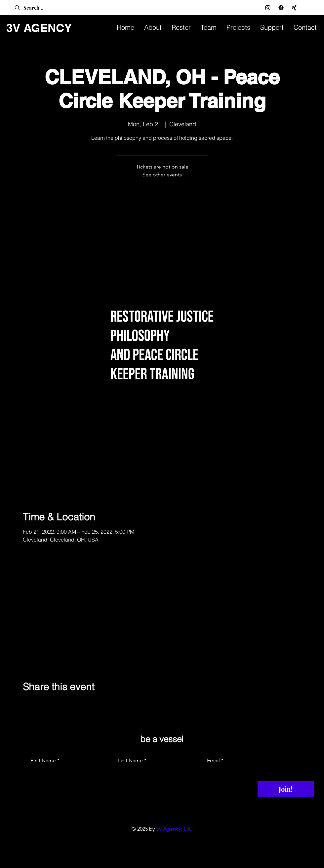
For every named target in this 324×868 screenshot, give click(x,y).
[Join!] (286, 789)
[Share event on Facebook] (26, 704)
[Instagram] (268, 8)
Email (213, 761)
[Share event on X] (42, 704)
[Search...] (41, 8)
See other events (162, 175)
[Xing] (294, 8)
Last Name (130, 761)
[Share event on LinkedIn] (58, 704)
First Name (43, 761)
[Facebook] (281, 8)
